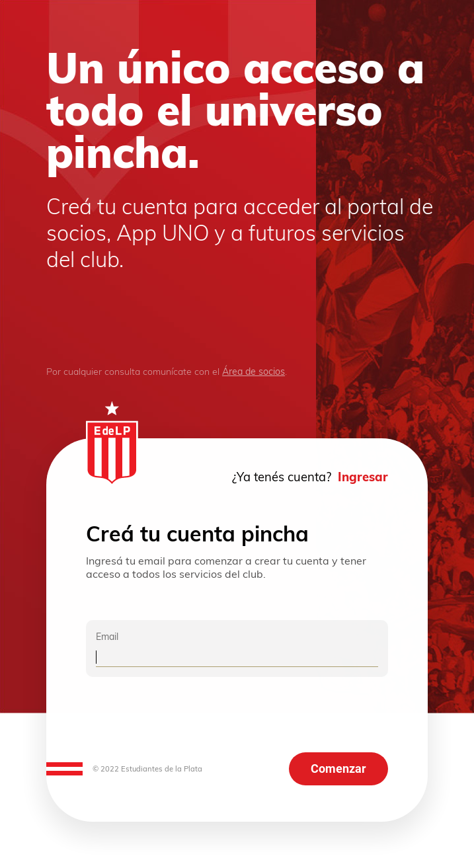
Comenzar (338, 769)
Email (107, 637)
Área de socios (254, 372)
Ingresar (363, 477)
